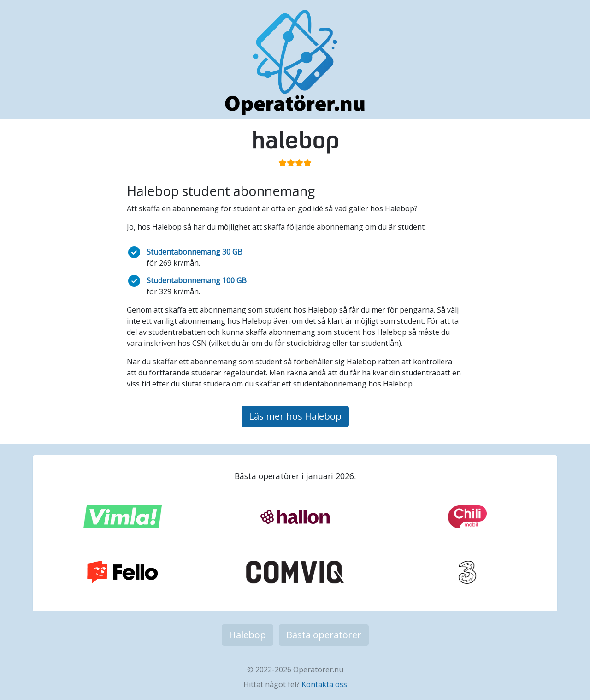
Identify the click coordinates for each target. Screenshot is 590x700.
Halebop (248, 635)
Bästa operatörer (324, 635)
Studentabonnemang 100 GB (197, 280)
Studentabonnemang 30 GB (195, 252)
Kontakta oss (324, 684)
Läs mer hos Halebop (295, 416)
